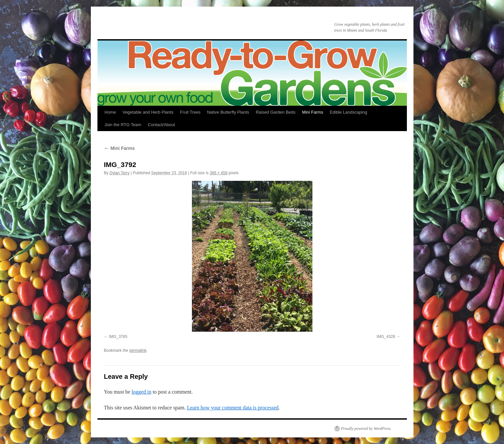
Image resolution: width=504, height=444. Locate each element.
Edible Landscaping (348, 112)
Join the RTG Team (123, 125)
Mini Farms (313, 112)
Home (110, 112)
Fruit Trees (190, 112)
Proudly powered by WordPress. (366, 429)
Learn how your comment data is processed (233, 408)
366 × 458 (219, 173)
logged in (142, 392)
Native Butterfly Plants (228, 112)
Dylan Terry (119, 173)
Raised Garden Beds (276, 112)
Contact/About (161, 125)
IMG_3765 (118, 337)
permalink (138, 350)
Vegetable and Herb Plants (148, 112)
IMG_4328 (386, 337)
